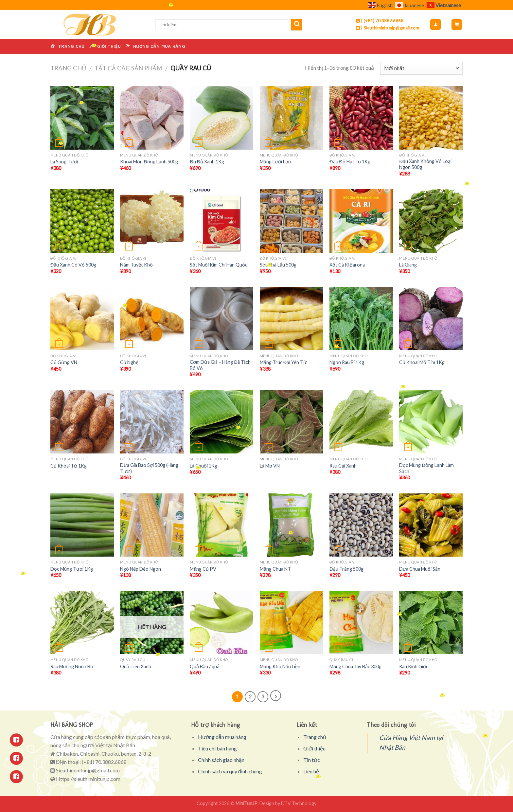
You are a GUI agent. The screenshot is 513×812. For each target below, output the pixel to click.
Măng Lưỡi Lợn (275, 162)
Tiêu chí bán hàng (217, 748)
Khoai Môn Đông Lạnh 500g (149, 162)
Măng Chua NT (275, 569)
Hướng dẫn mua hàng (222, 737)
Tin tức (312, 760)
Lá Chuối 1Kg (203, 466)
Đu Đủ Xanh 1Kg (207, 162)
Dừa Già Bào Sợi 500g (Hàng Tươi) (149, 468)
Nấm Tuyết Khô (136, 265)
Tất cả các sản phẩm (128, 68)
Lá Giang (408, 265)
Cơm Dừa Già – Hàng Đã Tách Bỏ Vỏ (220, 365)
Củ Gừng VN (64, 362)
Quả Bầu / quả (205, 666)
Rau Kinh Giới (413, 666)
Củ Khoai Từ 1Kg (69, 466)
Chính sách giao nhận (221, 760)
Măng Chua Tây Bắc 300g (355, 666)
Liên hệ (311, 771)
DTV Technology (299, 803)
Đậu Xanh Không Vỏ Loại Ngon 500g (425, 164)
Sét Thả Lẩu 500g (278, 265)
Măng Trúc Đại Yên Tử (283, 362)
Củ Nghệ (129, 362)
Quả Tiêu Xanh (136, 666)
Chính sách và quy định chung (230, 771)
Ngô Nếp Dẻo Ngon (141, 569)
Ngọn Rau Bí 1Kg (347, 362)
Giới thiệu (314, 748)
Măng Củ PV (203, 569)
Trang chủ (68, 68)
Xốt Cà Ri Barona (347, 265)
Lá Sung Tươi (64, 162)
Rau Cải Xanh (343, 466)
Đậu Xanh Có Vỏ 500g (73, 265)
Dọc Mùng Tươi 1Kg (72, 569)
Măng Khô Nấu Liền (280, 666)
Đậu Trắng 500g (346, 569)
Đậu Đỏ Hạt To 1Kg (350, 162)
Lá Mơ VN (270, 466)
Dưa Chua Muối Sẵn (420, 569)
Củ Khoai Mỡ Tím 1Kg (422, 362)
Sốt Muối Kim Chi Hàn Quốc (219, 265)
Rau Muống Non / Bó (72, 666)
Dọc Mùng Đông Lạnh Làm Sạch (426, 468)
